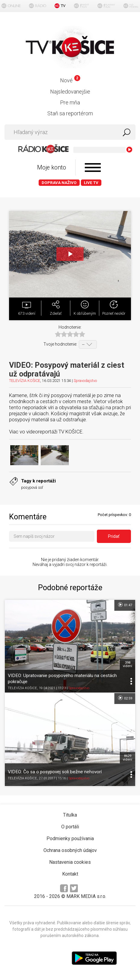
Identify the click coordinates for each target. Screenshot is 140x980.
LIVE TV (91, 183)
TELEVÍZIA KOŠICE (25, 381)
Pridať (114, 536)
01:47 (125, 605)
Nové (70, 80)
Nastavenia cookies (70, 862)
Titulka (70, 815)
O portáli (70, 827)
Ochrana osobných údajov (70, 850)
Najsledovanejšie (70, 92)
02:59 (125, 698)
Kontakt (70, 874)
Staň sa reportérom (70, 113)
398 (127, 664)
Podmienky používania (70, 839)
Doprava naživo (59, 183)
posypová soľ (32, 487)
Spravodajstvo (85, 381)
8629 (127, 758)
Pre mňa (70, 102)
